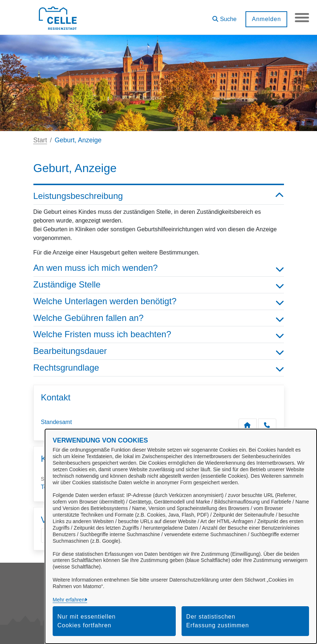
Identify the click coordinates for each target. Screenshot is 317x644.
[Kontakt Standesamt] (248, 425)
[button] (224, 17)
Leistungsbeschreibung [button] (159, 196)
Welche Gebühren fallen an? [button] (159, 318)
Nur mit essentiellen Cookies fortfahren (87, 621)
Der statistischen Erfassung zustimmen (218, 621)
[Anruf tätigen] (267, 425)
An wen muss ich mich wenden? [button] (159, 268)
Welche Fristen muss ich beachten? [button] (159, 335)
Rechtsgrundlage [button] (159, 368)
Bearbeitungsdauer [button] (159, 351)
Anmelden (266, 19)
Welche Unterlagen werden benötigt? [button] (159, 301)
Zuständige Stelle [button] (159, 285)
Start (40, 140)
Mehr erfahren (69, 600)
